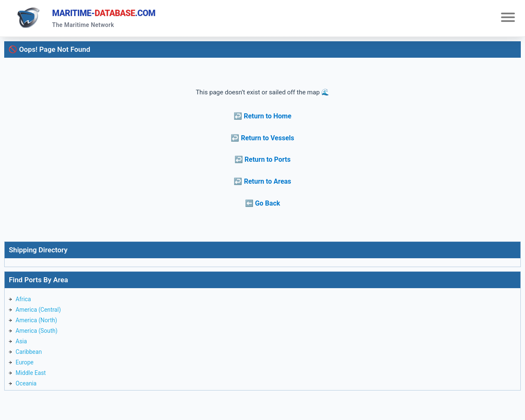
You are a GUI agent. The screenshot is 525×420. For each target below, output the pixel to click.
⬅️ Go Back (263, 205)
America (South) (39, 336)
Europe (25, 370)
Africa (24, 302)
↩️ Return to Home (262, 119)
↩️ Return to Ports (262, 162)
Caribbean (30, 359)
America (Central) (40, 313)
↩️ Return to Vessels (262, 140)
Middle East (32, 382)
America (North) (38, 325)
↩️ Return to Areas (262, 184)
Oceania (27, 393)
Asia (22, 348)
